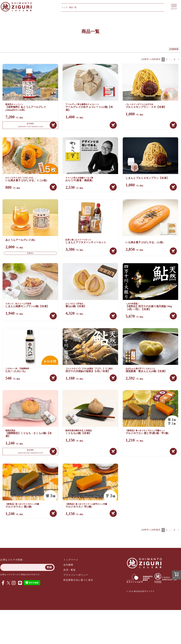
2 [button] (167, 59)
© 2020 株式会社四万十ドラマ (140, 591)
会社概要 (68, 565)
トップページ (71, 560)
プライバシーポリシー (76, 575)
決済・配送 (70, 570)
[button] (178, 59)
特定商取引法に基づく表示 (78, 580)
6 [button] (174, 59)
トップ (65, 7)
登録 (49, 567)
